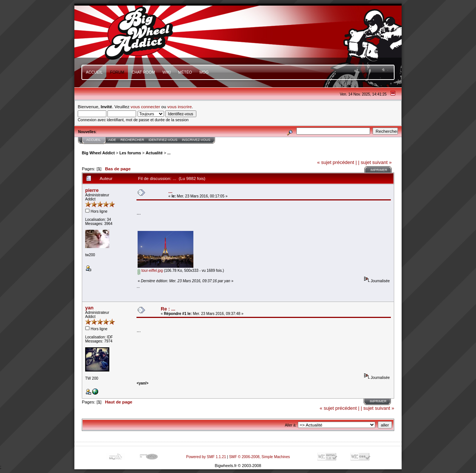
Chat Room (143, 72)
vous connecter (145, 107)
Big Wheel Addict (98, 153)
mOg (204, 72)
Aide (112, 140)
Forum (117, 72)
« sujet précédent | (337, 162)
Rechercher (132, 140)
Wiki (167, 72)
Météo (185, 72)
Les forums (130, 153)
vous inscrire (180, 107)
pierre (92, 190)
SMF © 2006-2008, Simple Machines (260, 457)
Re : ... (168, 309)
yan (89, 308)
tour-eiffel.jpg (150, 271)
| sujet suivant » (375, 162)
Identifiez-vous (163, 140)
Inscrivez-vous (196, 140)
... (169, 153)
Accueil (94, 72)
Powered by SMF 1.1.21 (206, 457)
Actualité (154, 153)
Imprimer (379, 170)
